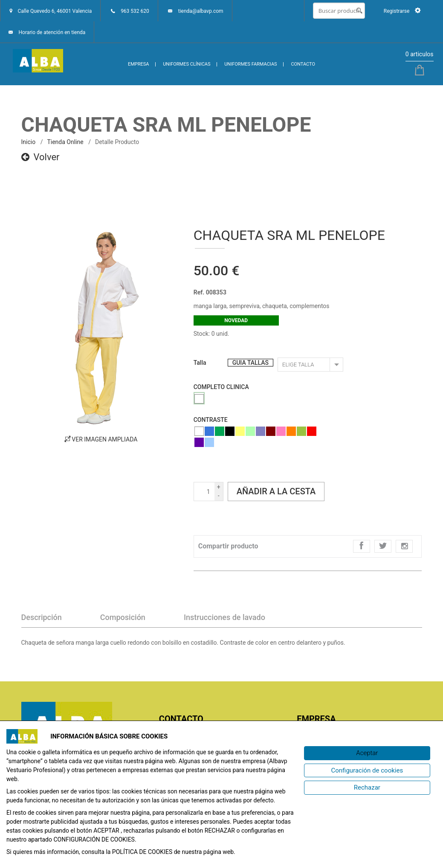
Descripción (42, 617)
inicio (29, 142)
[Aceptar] (367, 753)
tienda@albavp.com (201, 11)
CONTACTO (303, 64)
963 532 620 (135, 11)
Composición (123, 617)
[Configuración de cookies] (367, 771)
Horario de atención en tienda (52, 32)
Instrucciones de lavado (224, 617)
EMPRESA (139, 64)
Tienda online (65, 142)
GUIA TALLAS (250, 363)
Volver (41, 157)
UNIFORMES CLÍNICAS (187, 64)
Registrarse (402, 11)
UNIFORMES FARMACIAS (250, 64)
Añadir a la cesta (276, 491)
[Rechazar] (367, 788)
